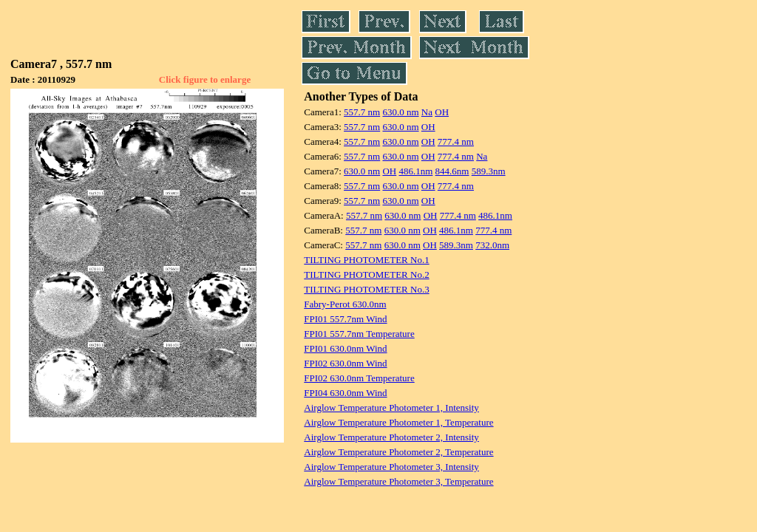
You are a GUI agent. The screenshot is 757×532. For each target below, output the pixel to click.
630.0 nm (400, 112)
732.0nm (492, 245)
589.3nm (489, 171)
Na (427, 112)
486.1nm (415, 171)
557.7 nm (362, 112)
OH (442, 112)
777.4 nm (456, 141)
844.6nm (452, 171)
